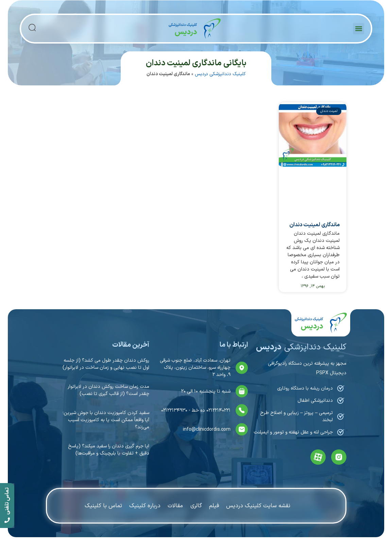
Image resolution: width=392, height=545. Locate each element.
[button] (359, 29)
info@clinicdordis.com (207, 430)
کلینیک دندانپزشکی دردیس (220, 74)
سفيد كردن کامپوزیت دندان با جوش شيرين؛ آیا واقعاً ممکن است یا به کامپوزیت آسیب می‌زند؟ (106, 420)
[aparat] (318, 457)
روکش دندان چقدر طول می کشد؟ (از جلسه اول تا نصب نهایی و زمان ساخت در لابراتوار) (106, 364)
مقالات (175, 506)
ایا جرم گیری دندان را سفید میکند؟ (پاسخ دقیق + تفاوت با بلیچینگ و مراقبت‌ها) (109, 450)
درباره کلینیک (144, 506)
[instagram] (339, 457)
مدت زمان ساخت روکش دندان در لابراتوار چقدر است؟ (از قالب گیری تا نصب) (108, 390)
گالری (197, 506)
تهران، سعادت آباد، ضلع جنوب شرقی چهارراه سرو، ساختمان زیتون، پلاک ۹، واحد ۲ (195, 368)
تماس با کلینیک (103, 506)
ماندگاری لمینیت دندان (314, 225)
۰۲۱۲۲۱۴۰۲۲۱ (218, 410)
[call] (7, 506)
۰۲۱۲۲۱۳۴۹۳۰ (174, 410)
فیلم (215, 506)
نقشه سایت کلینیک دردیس (259, 506)
